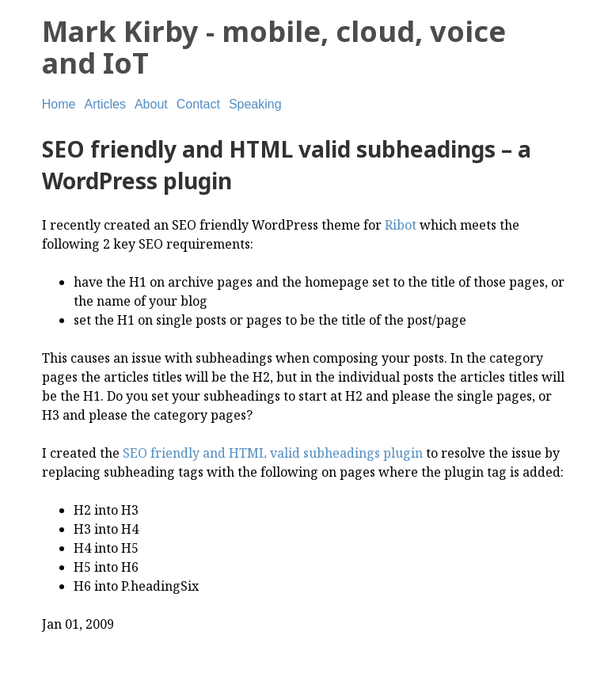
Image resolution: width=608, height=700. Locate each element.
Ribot (401, 225)
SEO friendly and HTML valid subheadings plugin (273, 453)
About (151, 104)
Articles (104, 104)
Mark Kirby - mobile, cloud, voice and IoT (274, 47)
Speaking (255, 104)
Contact (198, 104)
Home (59, 104)
